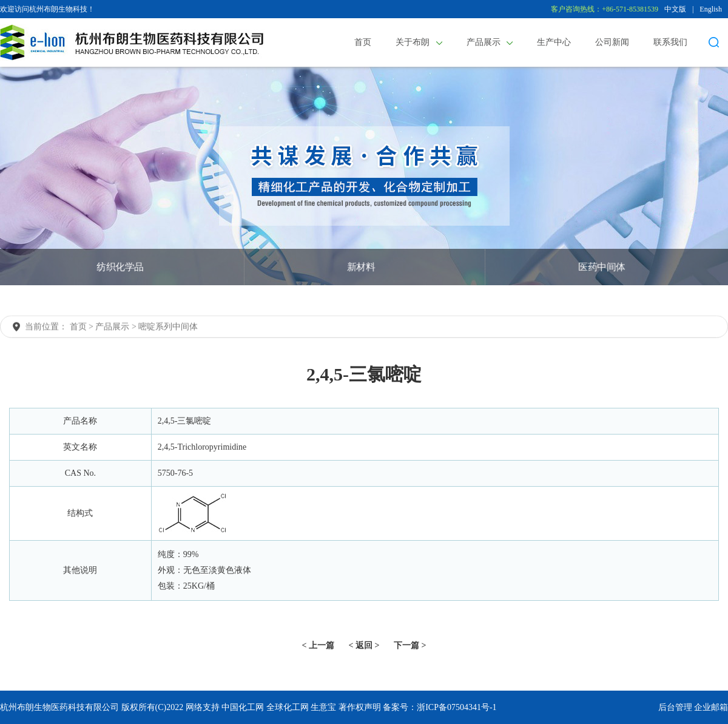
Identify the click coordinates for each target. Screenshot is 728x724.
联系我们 (670, 42)
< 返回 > (364, 645)
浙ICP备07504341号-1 (457, 707)
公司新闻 (612, 42)
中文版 (675, 9)
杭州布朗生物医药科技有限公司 (59, 707)
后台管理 (675, 707)
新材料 (361, 267)
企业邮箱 (711, 707)
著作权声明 (360, 707)
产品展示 (490, 42)
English (711, 9)
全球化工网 (288, 707)
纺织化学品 (120, 267)
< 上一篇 (318, 645)
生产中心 (554, 42)
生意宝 (323, 707)
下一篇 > (410, 645)
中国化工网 (243, 707)
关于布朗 (419, 42)
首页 (363, 42)
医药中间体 (602, 267)
